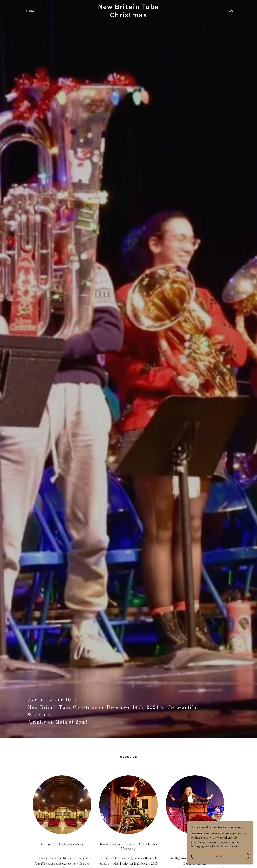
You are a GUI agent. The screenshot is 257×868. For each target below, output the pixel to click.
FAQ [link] (230, 11)
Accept (220, 856)
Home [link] (30, 11)
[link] (129, 16)
